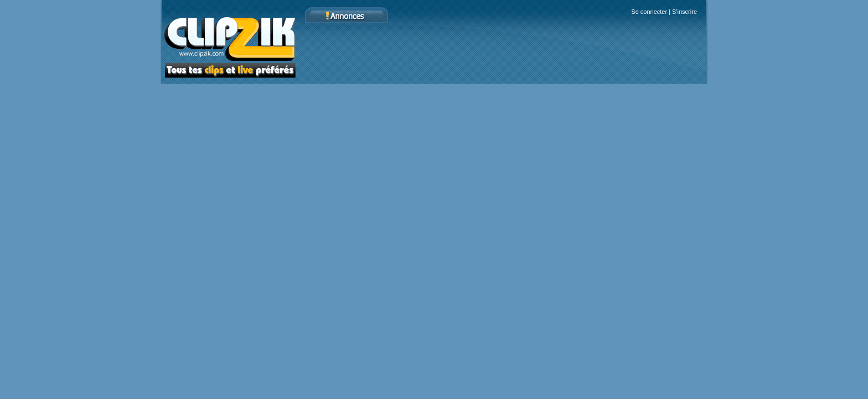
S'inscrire (684, 12)
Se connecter (649, 12)
